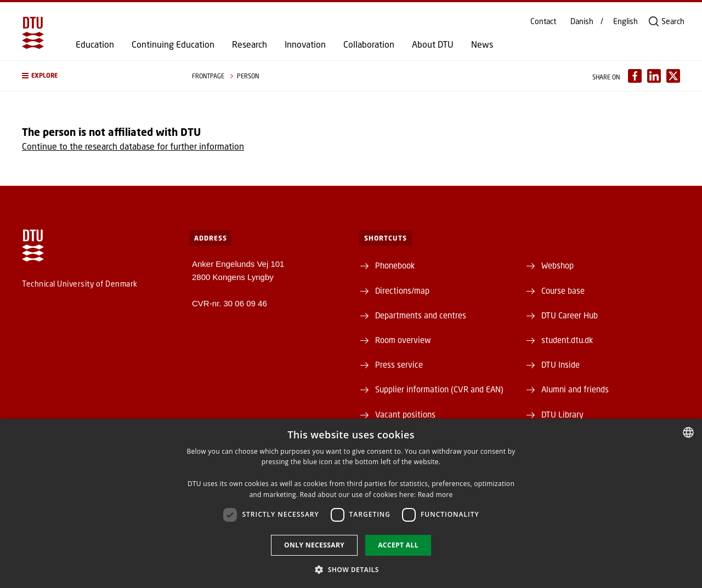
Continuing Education (173, 44)
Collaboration (369, 44)
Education (95, 44)
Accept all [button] (398, 545)
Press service (399, 364)
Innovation (305, 44)
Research (250, 44)
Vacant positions (405, 414)
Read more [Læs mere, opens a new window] (435, 495)
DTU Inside (561, 364)
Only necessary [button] (314, 545)
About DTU (433, 44)
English (625, 21)
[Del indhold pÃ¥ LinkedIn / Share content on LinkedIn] (654, 76)
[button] (96, 76)
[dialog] (351, 503)
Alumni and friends (575, 389)
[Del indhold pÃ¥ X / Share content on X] (673, 76)
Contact (543, 21)
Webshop (557, 265)
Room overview (403, 340)
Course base (563, 290)
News (482, 44)
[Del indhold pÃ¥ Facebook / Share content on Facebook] (635, 76)
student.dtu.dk (567, 340)
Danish (582, 21)
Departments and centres (421, 315)
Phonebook (395, 265)
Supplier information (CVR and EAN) (439, 389)
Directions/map (402, 290)
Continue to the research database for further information (133, 146)
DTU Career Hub (570, 315)
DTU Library (562, 414)
